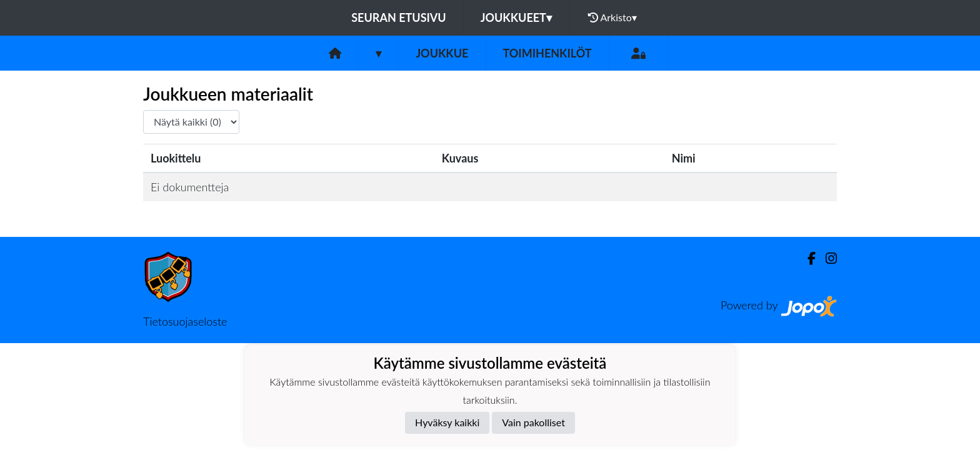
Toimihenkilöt (547, 53)
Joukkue (442, 53)
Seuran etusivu (399, 17)
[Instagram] (826, 258)
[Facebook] (807, 258)
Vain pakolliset (533, 422)
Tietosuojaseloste (185, 321)
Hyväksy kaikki (447, 422)
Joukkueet (516, 17)
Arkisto (612, 17)
